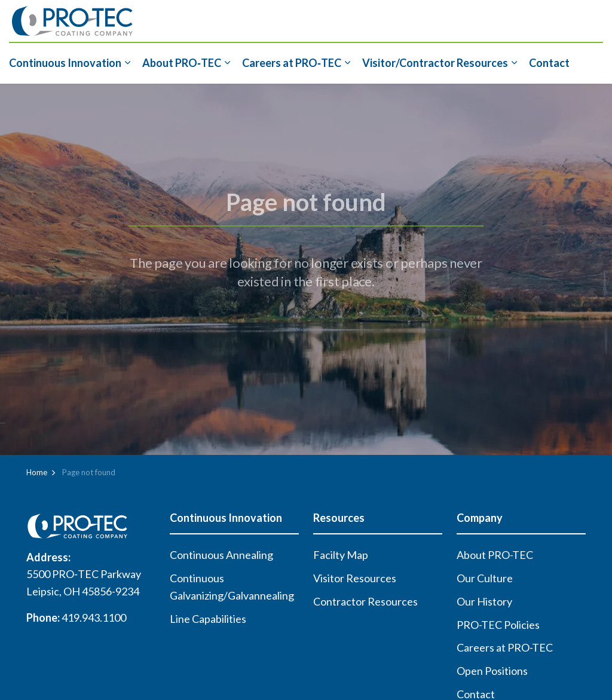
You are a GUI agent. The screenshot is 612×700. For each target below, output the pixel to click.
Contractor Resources (365, 601)
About (182, 63)
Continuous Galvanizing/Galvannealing (232, 587)
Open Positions (492, 671)
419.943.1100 (94, 618)
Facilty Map (341, 555)
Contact (549, 63)
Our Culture (485, 578)
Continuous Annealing (221, 555)
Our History (484, 601)
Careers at (292, 63)
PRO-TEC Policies (498, 625)
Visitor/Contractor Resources (435, 63)
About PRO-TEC (495, 555)
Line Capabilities (208, 619)
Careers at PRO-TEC (505, 647)
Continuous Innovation (65, 63)
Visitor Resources (355, 578)
